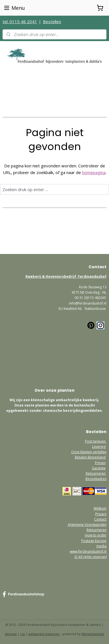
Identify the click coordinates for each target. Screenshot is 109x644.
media (101, 546)
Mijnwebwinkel (93, 634)
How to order (96, 535)
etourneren (98, 530)
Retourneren (96, 473)
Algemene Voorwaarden (87, 525)
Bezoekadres (96, 479)
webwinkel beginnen (44, 634)
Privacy (101, 514)
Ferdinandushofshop (23, 594)
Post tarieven (96, 441)
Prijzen (100, 463)
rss (23, 634)
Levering (99, 447)
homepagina (94, 172)
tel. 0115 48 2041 (20, 22)
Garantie (99, 468)
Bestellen (52, 22)
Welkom (100, 508)
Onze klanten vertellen (89, 452)
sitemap (11, 634)
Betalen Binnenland (90, 457)
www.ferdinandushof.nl (88, 551)
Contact (100, 519)
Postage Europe (94, 541)
